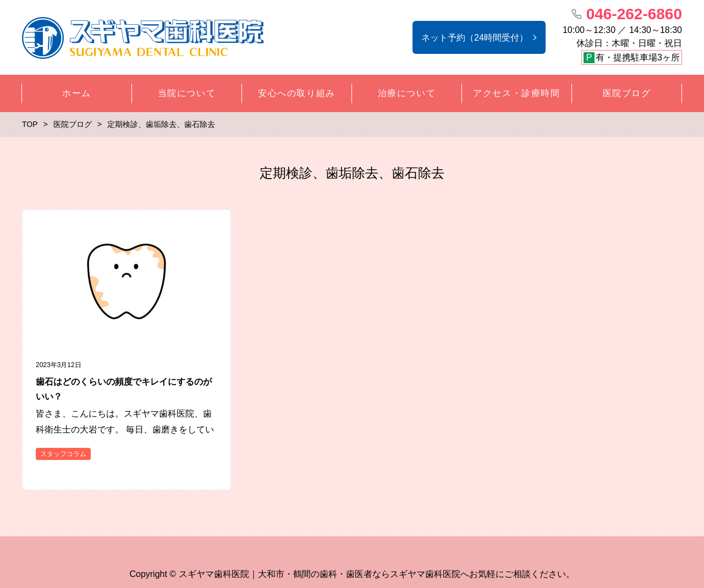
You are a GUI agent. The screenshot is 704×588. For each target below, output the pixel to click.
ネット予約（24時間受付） (475, 38)
